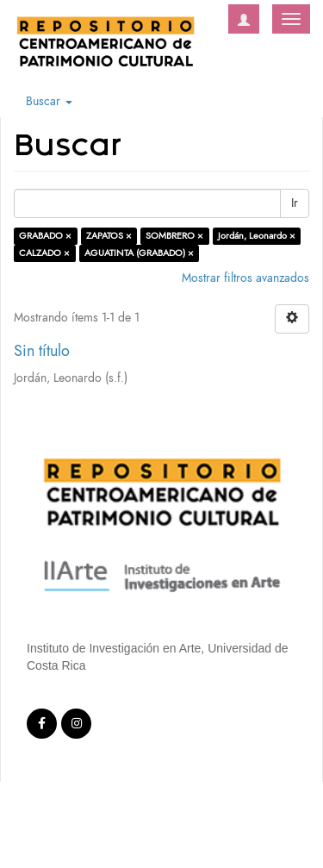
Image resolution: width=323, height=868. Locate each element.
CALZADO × (44, 253)
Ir (295, 203)
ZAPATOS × (109, 236)
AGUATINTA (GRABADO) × (139, 253)
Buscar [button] (49, 101)
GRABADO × (45, 236)
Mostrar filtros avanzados (245, 278)
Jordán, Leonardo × (257, 236)
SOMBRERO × (174, 236)
